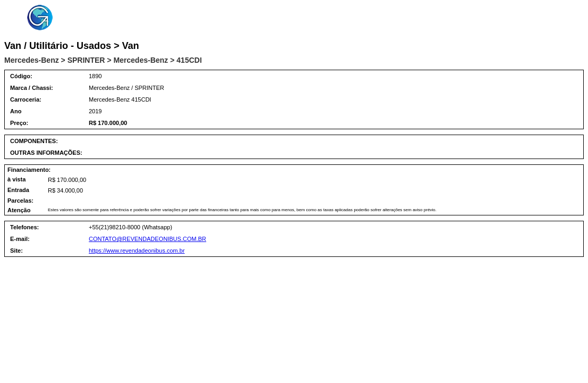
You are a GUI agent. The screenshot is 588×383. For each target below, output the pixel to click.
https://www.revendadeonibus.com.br (137, 251)
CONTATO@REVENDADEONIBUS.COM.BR (148, 239)
